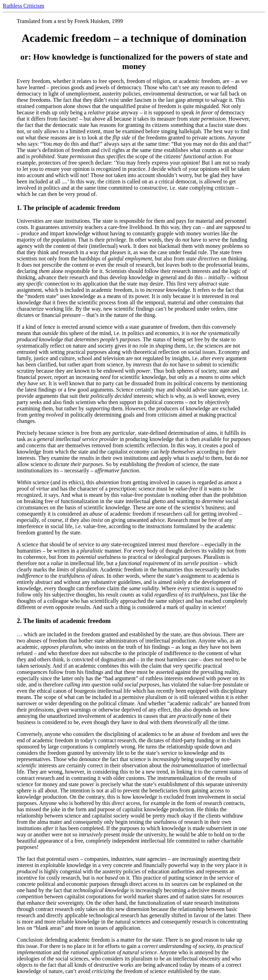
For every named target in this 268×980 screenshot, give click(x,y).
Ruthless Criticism (24, 6)
